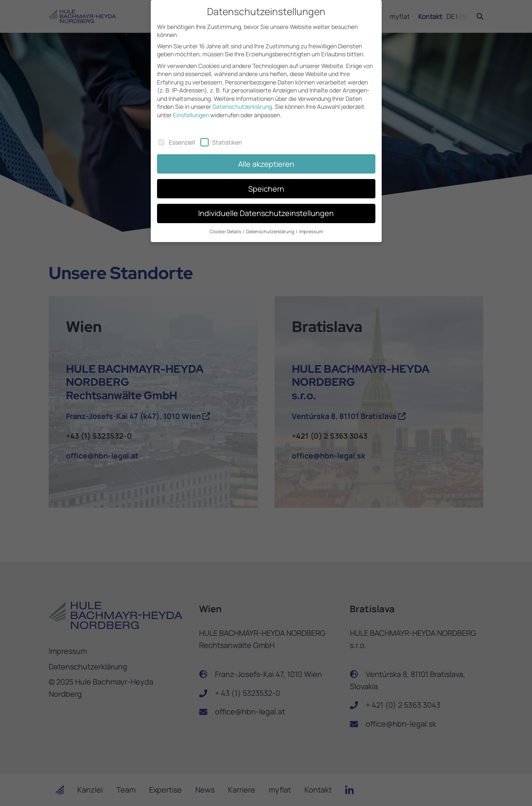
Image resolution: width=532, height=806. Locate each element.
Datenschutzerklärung (242, 100)
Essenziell (176, 135)
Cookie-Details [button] (226, 225)
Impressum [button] (311, 225)
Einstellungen (191, 108)
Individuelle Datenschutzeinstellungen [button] (266, 206)
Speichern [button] (266, 182)
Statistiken (221, 135)
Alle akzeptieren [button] (266, 157)
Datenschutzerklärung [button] (271, 225)
